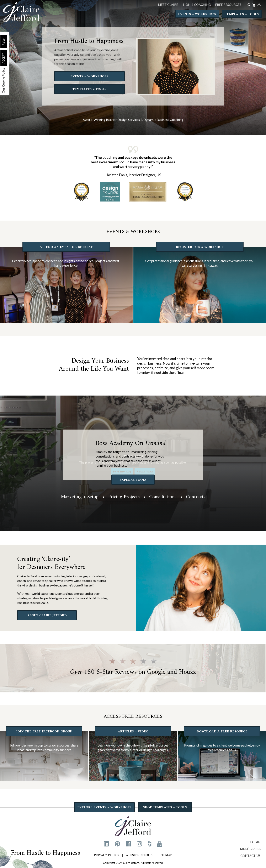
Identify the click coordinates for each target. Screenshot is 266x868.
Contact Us (251, 856)
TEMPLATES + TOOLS (89, 89)
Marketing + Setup (80, 497)
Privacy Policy (107, 855)
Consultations (163, 497)
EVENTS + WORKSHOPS (89, 76)
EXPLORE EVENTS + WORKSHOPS (105, 807)
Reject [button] (4, 41)
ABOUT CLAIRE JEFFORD (47, 615)
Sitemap (165, 855)
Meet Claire (250, 849)
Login (255, 842)
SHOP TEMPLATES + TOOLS (165, 807)
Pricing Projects (124, 497)
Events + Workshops (197, 15)
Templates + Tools (242, 15)
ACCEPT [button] (4, 58)
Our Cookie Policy (3, 80)
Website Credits (139, 855)
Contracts (196, 497)
